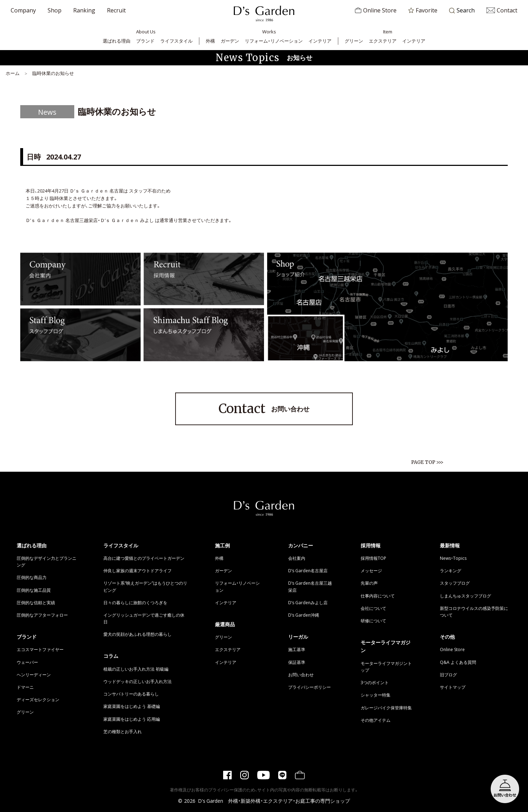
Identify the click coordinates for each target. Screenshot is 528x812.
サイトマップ (453, 687)
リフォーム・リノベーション (274, 41)
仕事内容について (378, 596)
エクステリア (383, 41)
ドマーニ (25, 687)
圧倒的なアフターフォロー (42, 615)
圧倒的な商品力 (32, 577)
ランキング (451, 570)
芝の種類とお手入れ (123, 731)
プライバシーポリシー (309, 687)
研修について (373, 621)
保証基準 (297, 662)
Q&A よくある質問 (458, 662)
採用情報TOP (373, 558)
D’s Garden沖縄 (304, 615)
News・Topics (453, 558)
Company (23, 10)
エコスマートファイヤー (40, 649)
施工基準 (297, 649)
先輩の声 (369, 583)
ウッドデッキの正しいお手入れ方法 (138, 681)
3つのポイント (375, 682)
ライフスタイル (176, 41)
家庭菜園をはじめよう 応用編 (132, 719)
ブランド (145, 41)
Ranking (84, 10)
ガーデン (230, 41)
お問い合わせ (264, 409)
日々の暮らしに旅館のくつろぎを (135, 602)
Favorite (423, 10)
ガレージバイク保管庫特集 (386, 708)
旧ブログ (448, 675)
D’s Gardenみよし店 (308, 602)
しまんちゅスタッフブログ (465, 596)
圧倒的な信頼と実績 (36, 602)
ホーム (13, 73)
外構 (210, 41)
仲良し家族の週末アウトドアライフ (138, 570)
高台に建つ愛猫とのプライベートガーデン (144, 558)
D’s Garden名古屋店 (308, 570)
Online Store (376, 10)
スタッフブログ (455, 583)
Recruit (116, 10)
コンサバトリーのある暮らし (131, 694)
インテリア (320, 41)
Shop (55, 10)
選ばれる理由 (117, 41)
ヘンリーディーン (34, 675)
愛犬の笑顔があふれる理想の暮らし (138, 634)
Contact (502, 10)
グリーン (354, 41)
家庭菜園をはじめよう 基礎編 (132, 706)
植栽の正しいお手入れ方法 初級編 (136, 669)
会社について (373, 608)
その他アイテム (376, 720)
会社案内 (297, 558)
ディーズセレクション (38, 699)
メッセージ (371, 570)
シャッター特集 (376, 695)
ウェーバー (27, 662)
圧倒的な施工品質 (34, 590)
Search (462, 10)
